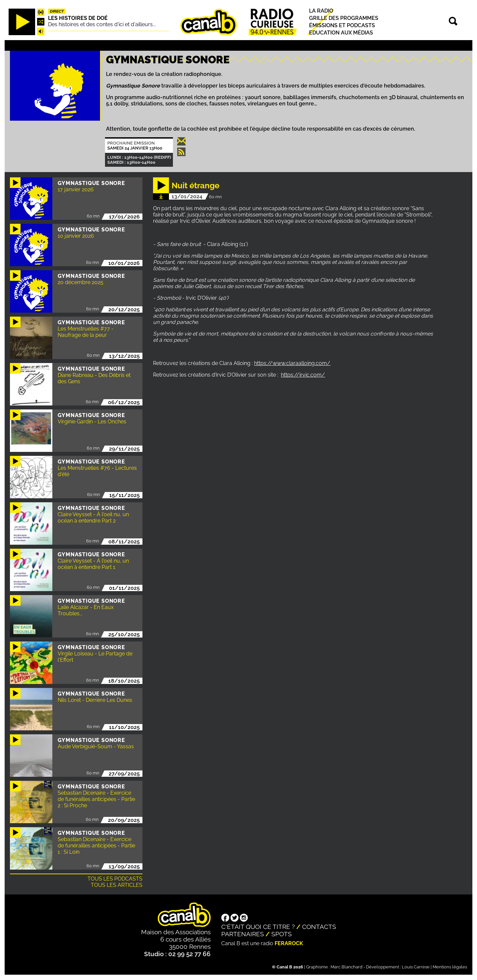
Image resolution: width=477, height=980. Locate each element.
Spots (282, 934)
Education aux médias (341, 33)
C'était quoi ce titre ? (258, 927)
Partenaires (243, 934)
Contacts (319, 927)
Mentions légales (450, 967)
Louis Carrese (416, 967)
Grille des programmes (344, 18)
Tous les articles (117, 885)
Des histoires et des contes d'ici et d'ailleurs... (102, 24)
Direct (57, 11)
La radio (321, 11)
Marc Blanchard (346, 967)
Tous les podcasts (115, 879)
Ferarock (289, 943)
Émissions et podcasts (342, 25)
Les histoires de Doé (78, 18)
